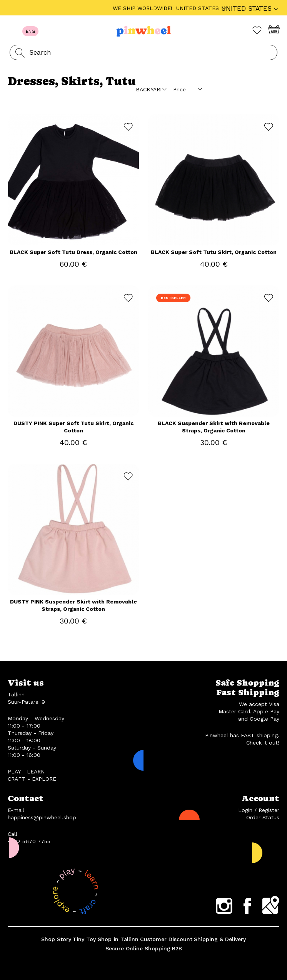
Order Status (263, 817)
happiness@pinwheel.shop (42, 817)
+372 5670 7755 (29, 841)
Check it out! (263, 743)
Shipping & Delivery (220, 939)
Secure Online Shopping (138, 948)
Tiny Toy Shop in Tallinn (106, 939)
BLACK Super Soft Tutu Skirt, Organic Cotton (214, 252)
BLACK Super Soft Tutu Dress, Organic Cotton (73, 252)
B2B (177, 948)
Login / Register (259, 810)
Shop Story (56, 939)
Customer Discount (166, 939)
